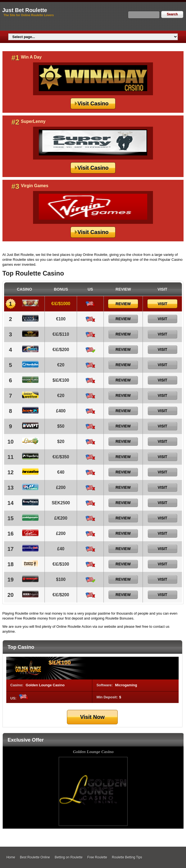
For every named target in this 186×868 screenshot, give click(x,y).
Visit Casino (93, 103)
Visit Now (92, 717)
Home (11, 857)
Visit (162, 304)
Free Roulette (97, 857)
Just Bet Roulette (25, 10)
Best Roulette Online (35, 857)
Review (123, 304)
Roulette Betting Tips (127, 857)
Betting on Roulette (69, 857)
